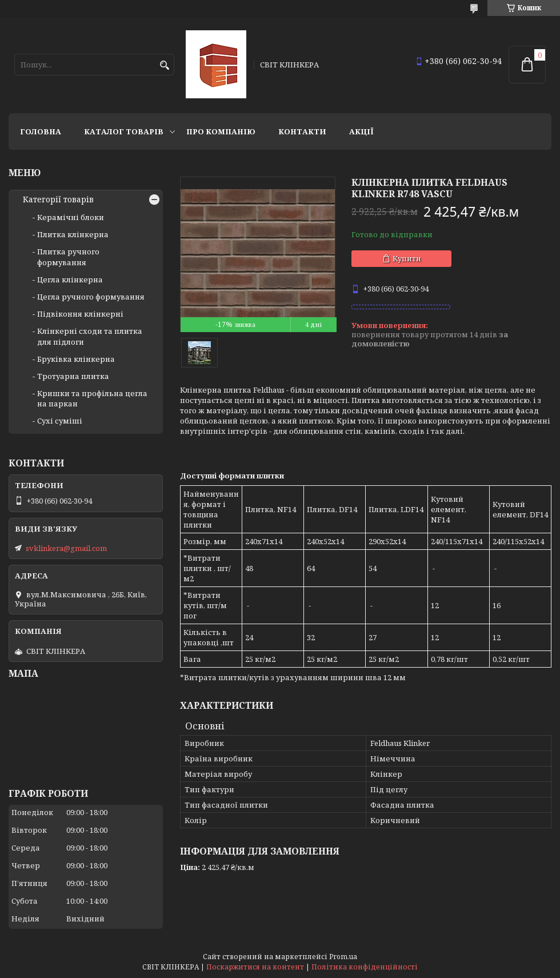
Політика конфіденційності (365, 967)
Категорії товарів (58, 199)
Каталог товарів (124, 131)
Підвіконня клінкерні (80, 314)
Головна (41, 131)
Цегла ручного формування (91, 297)
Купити (407, 258)
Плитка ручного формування (68, 257)
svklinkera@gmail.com (66, 548)
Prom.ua (343, 957)
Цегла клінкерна (70, 280)
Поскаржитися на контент (255, 967)
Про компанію (221, 131)
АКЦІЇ (361, 131)
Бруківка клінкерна (76, 359)
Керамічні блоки (71, 217)
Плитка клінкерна (73, 234)
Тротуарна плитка (73, 376)
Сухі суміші (60, 421)
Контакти (302, 131)
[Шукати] (164, 65)
